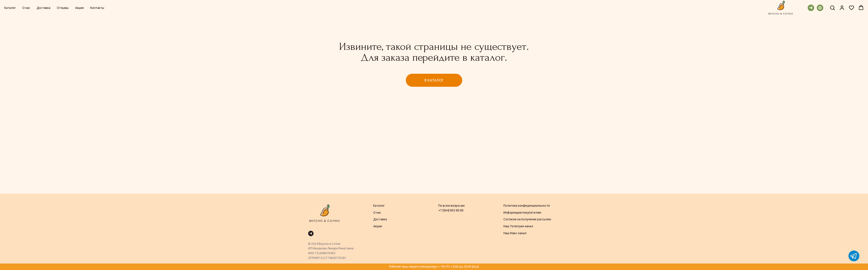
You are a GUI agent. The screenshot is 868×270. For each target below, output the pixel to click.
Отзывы (63, 8)
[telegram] (811, 8)
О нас (26, 8)
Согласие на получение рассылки (527, 219)
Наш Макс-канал (515, 233)
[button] (832, 8)
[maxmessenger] (820, 8)
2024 (315, 244)
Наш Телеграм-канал (518, 226)
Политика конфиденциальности (527, 206)
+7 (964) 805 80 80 (451, 210)
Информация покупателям (522, 213)
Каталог (10, 8)
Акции (79, 8)
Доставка (44, 8)
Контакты (97, 8)
